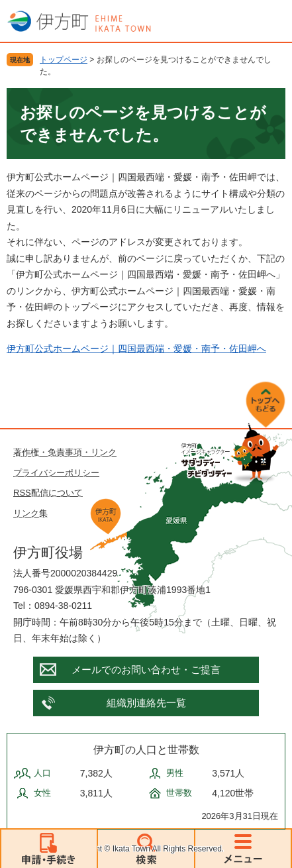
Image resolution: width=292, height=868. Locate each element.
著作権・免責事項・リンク (65, 452)
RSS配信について (48, 493)
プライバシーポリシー (56, 473)
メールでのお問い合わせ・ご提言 (146, 670)
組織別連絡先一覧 (146, 703)
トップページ (64, 60)
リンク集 (30, 513)
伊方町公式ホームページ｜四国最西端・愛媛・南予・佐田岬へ (136, 349)
